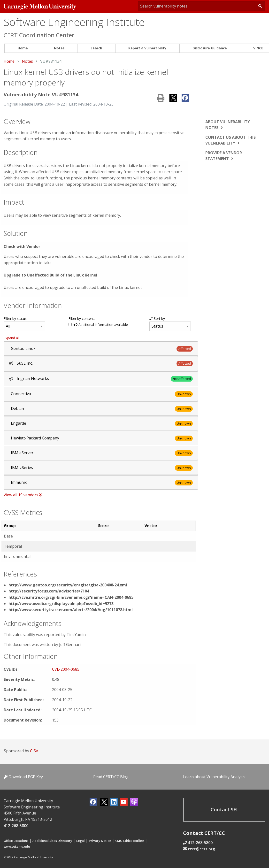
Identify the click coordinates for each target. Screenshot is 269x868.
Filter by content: (82, 319)
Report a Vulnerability (147, 48)
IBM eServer (22, 453)
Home (23, 48)
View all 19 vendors (23, 495)
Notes (59, 48)
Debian (17, 408)
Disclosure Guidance (210, 48)
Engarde (19, 423)
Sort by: (158, 319)
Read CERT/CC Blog (111, 777)
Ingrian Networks (33, 378)
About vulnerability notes (228, 125)
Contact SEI (224, 810)
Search (96, 48)
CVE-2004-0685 (66, 669)
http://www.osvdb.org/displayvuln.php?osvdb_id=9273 (61, 604)
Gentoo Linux (23, 348)
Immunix (19, 482)
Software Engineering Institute (74, 22)
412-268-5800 (16, 826)
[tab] (101, 349)
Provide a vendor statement (224, 156)
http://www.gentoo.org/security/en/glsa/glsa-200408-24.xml (68, 585)
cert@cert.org (201, 849)
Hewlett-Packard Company (35, 438)
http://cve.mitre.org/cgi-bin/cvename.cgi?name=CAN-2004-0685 (71, 597)
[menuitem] (23, 48)
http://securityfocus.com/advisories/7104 (49, 591)
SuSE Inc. (25, 363)
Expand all (12, 338)
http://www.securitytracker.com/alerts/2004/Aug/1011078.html (71, 610)
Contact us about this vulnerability (231, 140)
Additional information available (101, 325)
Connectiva (21, 394)
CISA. (35, 751)
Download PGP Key (23, 777)
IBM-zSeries (22, 468)
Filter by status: (15, 319)
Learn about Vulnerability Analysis (214, 777)
